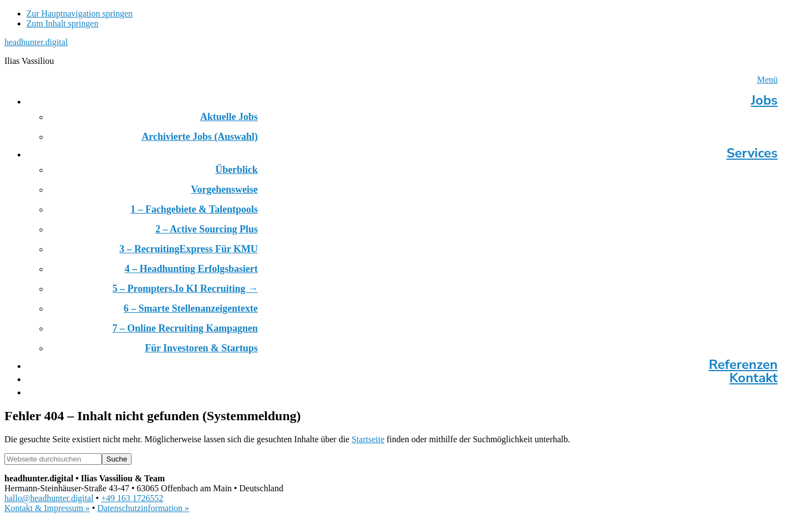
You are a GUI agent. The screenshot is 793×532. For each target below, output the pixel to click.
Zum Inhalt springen (63, 23)
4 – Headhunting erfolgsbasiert (191, 269)
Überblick (237, 170)
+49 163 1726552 (132, 498)
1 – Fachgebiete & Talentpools (194, 209)
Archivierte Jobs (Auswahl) (200, 137)
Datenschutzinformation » (143, 508)
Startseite (368, 439)
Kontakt (753, 378)
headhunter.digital (36, 42)
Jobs (764, 100)
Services (752, 153)
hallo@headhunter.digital (49, 498)
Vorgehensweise (224, 189)
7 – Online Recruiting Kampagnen (185, 328)
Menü (767, 80)
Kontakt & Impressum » (47, 508)
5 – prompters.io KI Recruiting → (185, 289)
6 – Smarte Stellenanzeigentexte (191, 308)
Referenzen (743, 365)
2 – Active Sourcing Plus (207, 229)
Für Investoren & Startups (201, 348)
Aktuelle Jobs (229, 117)
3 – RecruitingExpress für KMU (189, 249)
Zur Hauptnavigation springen (80, 13)
